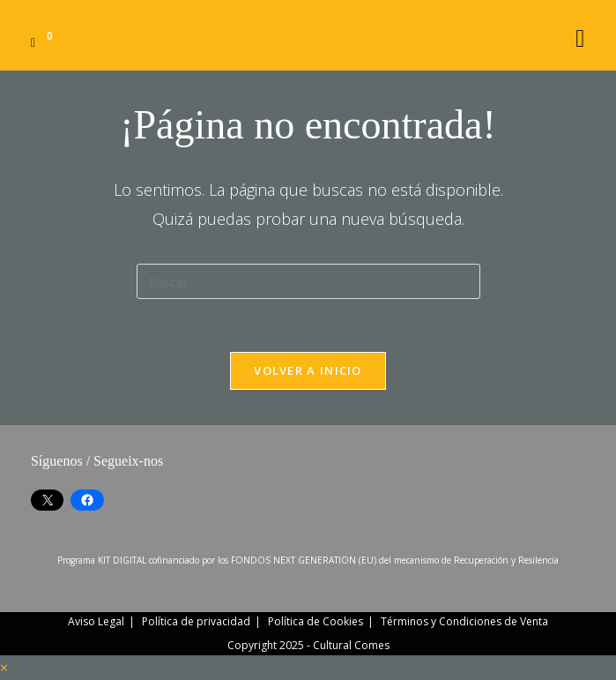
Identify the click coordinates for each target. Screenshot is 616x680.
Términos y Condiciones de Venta (464, 621)
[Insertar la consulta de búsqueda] (308, 281)
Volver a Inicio (308, 370)
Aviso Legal (96, 621)
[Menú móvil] (580, 35)
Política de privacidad (196, 621)
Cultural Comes (351, 645)
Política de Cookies (315, 621)
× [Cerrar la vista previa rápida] (4, 668)
